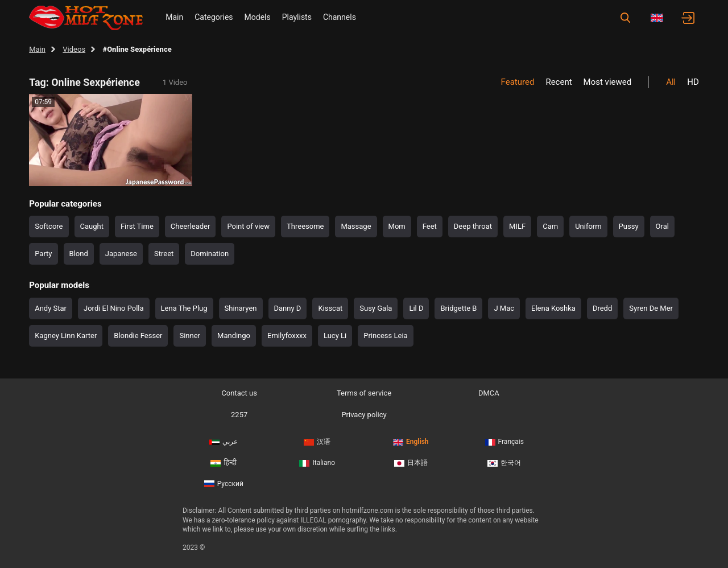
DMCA (489, 393)
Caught (92, 226)
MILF (517, 226)
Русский (224, 484)
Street (164, 254)
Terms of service (364, 393)
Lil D (416, 308)
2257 (239, 415)
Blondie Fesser (138, 336)
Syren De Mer (651, 308)
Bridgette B (458, 308)
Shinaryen (241, 308)
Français (504, 442)
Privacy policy (364, 415)
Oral (662, 226)
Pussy (629, 226)
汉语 (317, 442)
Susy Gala (376, 308)
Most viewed (608, 82)
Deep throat (473, 226)
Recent (559, 82)
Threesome (305, 226)
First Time (137, 226)
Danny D (288, 308)
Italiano (317, 463)
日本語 (411, 463)
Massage (356, 226)
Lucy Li (335, 336)
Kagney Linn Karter (66, 336)
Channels (340, 17)
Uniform (588, 226)
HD (693, 82)
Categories (214, 17)
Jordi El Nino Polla (114, 308)
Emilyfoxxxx (287, 336)
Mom (397, 226)
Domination (210, 254)
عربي (224, 442)
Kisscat (330, 308)
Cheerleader (191, 226)
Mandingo (234, 336)
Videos (74, 49)
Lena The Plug (184, 308)
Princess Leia (385, 336)
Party (43, 254)
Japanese (121, 254)
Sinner (190, 336)
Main (174, 17)
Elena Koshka (553, 308)
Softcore (49, 226)
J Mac (504, 308)
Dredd (602, 308)
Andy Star (51, 308)
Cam (550, 226)
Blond (79, 254)
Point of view (248, 226)
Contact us (239, 393)
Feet (430, 226)
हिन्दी (224, 463)
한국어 (504, 463)
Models (258, 17)
